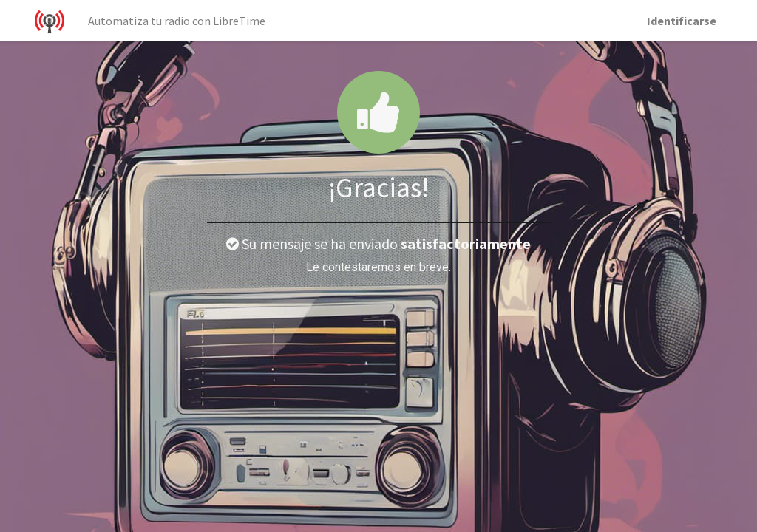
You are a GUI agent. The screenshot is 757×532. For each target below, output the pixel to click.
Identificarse (682, 21)
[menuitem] (177, 21)
